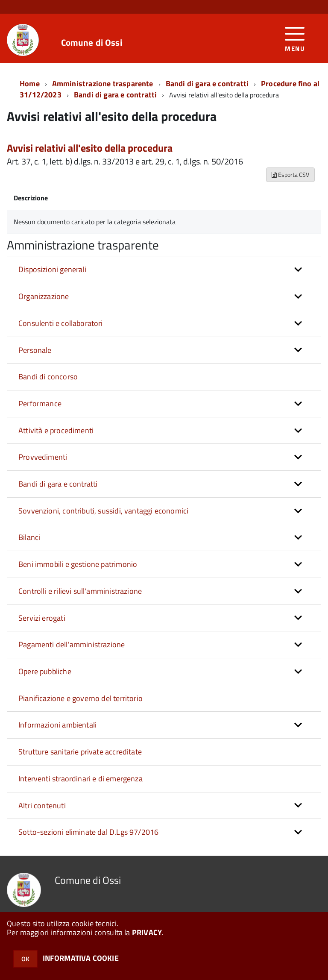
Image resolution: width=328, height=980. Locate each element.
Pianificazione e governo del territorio (81, 698)
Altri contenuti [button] (42, 805)
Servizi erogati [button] (42, 618)
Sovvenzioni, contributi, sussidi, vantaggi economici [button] (103, 511)
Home (30, 84)
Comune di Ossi (92, 43)
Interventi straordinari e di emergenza (81, 779)
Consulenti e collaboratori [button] (61, 323)
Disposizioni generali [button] (52, 269)
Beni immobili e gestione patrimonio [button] (78, 564)
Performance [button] (40, 403)
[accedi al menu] (295, 38)
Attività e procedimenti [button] (56, 430)
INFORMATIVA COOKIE (81, 958)
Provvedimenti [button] (43, 457)
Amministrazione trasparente (103, 84)
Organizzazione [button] (44, 296)
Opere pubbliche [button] (45, 671)
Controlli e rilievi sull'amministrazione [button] (80, 591)
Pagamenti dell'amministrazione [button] (72, 644)
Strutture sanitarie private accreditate (80, 752)
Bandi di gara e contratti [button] (58, 484)
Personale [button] (35, 350)
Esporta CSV (290, 175)
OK (25, 959)
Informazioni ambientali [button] (57, 725)
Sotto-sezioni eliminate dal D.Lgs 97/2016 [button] (88, 832)
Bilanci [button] (29, 537)
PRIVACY (147, 932)
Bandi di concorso (48, 377)
